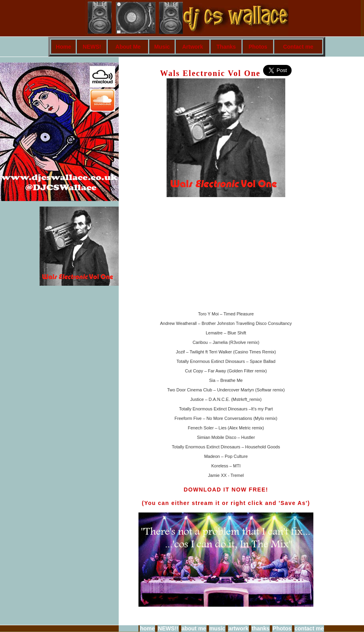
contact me (309, 628)
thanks (261, 628)
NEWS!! (168, 628)
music (217, 628)
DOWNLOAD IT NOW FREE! (226, 490)
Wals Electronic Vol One (212, 73)
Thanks (226, 47)
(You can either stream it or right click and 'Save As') (226, 503)
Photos (258, 47)
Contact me (298, 47)
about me (194, 628)
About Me (128, 47)
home (147, 628)
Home (64, 47)
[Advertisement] (337, 176)
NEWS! (92, 47)
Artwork (192, 47)
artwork (238, 628)
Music (162, 47)
